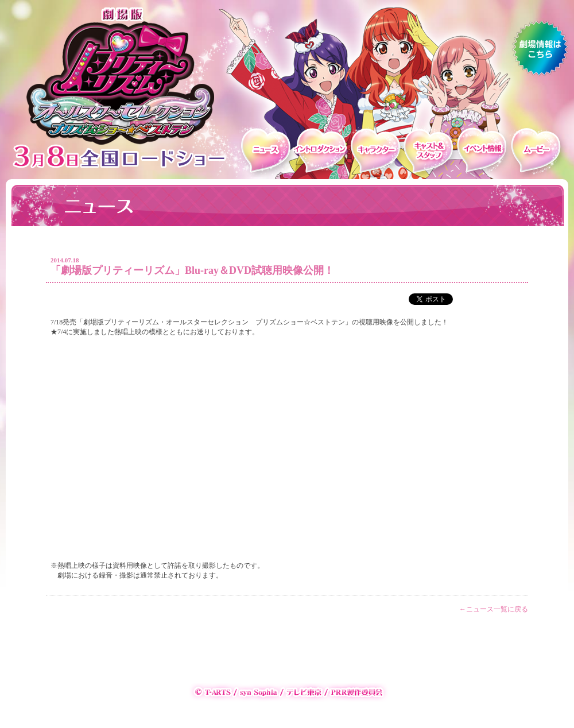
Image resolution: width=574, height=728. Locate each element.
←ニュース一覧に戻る (494, 609)
